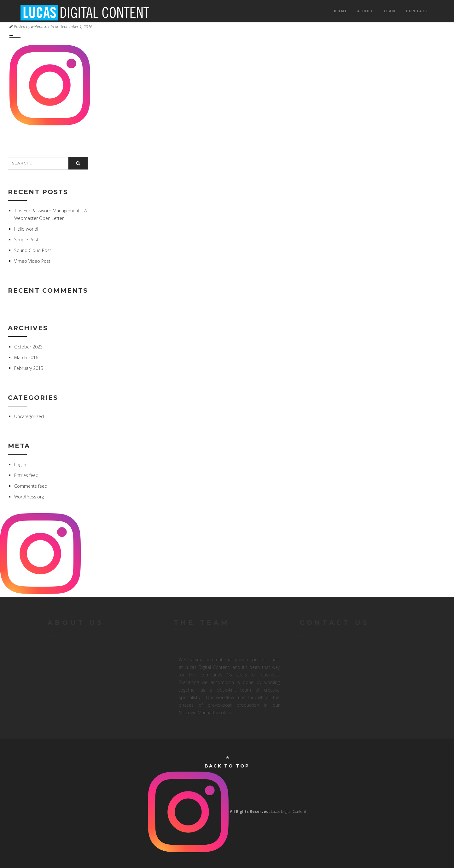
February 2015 (29, 368)
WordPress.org (29, 497)
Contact (417, 11)
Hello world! (26, 229)
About (365, 11)
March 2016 (26, 357)
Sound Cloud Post (33, 250)
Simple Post (26, 240)
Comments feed (31, 486)
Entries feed (26, 475)
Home (341, 11)
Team (390, 11)
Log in (20, 465)
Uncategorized (29, 416)
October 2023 (28, 347)
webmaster (40, 27)
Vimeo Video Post (32, 261)
